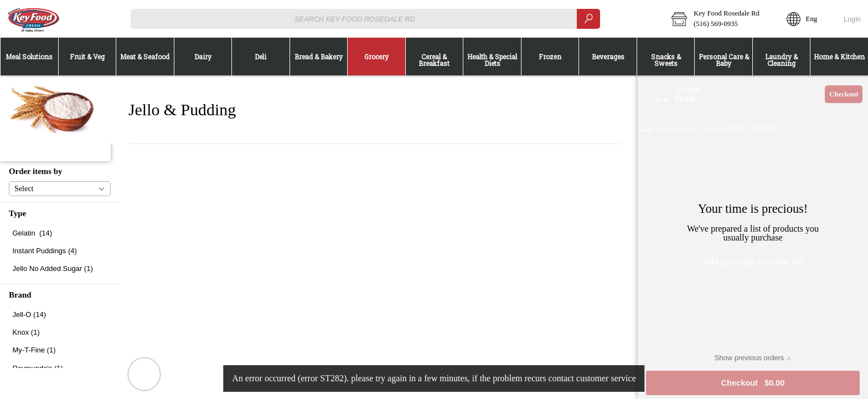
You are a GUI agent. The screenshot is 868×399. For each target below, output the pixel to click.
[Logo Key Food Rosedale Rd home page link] (33, 19)
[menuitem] (29, 57)
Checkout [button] (844, 94)
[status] (688, 90)
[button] (722, 19)
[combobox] (365, 19)
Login (852, 19)
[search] (588, 19)
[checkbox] (60, 233)
